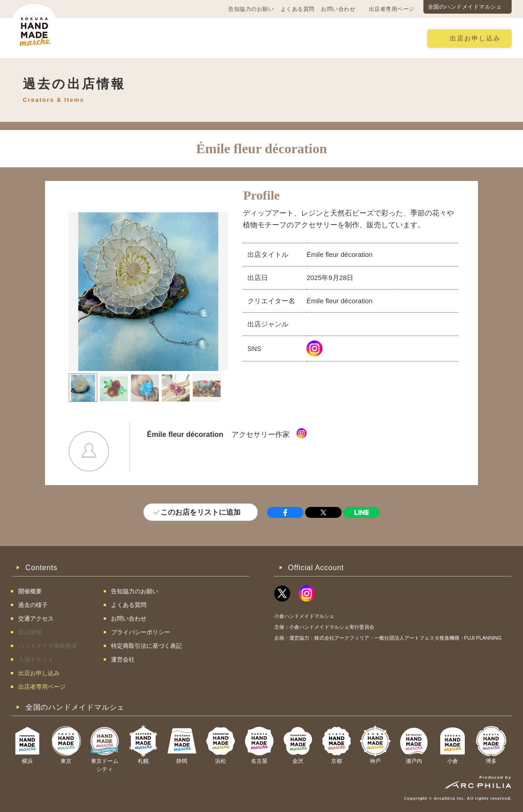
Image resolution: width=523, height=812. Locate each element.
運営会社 (123, 659)
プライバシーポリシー (141, 632)
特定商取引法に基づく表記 (146, 646)
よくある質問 (298, 9)
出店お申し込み (475, 38)
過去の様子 (209, 38)
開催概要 (104, 38)
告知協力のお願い (251, 9)
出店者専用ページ (392, 9)
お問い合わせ (338, 9)
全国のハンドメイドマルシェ (465, 7)
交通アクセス (155, 38)
